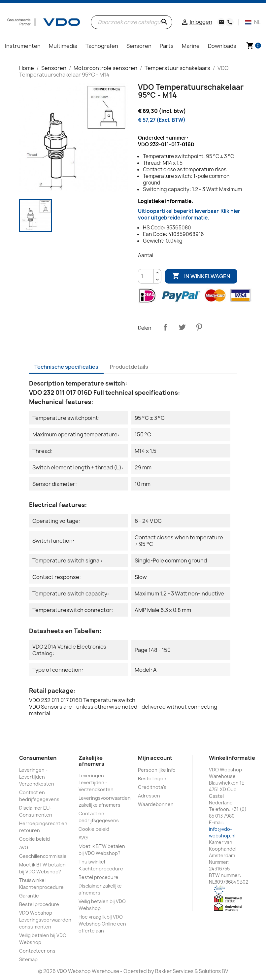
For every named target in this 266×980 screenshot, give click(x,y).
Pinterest (199, 327)
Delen (165, 327)
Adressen (149, 796)
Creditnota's (152, 787)
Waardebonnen (156, 804)
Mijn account (155, 758)
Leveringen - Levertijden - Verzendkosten (37, 777)
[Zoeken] (132, 22)
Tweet (182, 327)
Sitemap (28, 959)
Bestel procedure (39, 904)
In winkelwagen (201, 276)
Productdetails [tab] (129, 367)
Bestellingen (152, 778)
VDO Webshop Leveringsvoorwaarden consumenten (45, 920)
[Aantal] (146, 276)
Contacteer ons (37, 951)
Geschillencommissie (43, 856)
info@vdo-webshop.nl (222, 832)
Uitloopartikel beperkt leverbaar (189, 214)
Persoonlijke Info (157, 770)
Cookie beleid (34, 839)
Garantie (29, 896)
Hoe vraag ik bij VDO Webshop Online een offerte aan (102, 924)
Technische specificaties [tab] (66, 367)
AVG (24, 847)
